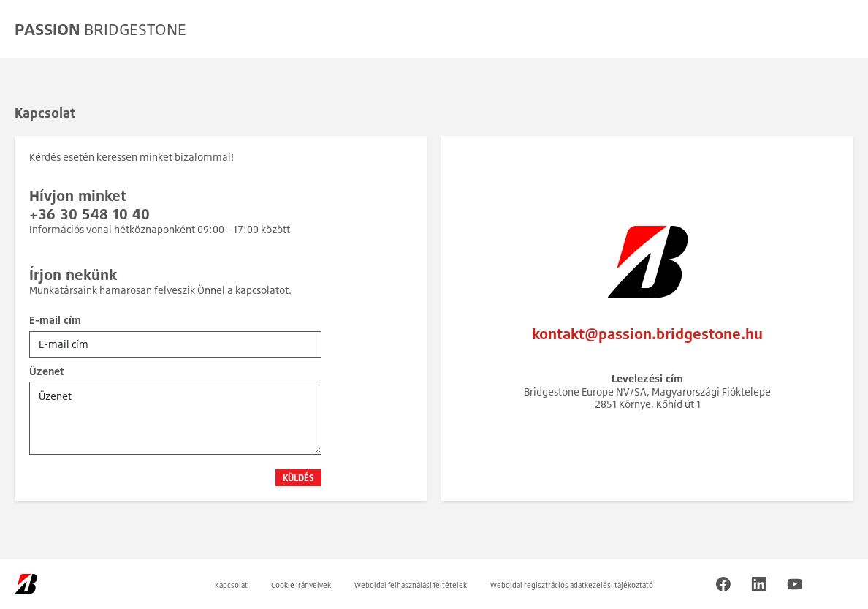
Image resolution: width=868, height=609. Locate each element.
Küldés (298, 478)
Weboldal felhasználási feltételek (411, 585)
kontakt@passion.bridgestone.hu (647, 334)
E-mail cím (55, 320)
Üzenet (47, 371)
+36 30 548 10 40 (90, 214)
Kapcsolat (231, 585)
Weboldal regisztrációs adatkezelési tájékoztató (572, 585)
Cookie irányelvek (301, 585)
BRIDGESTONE (100, 29)
